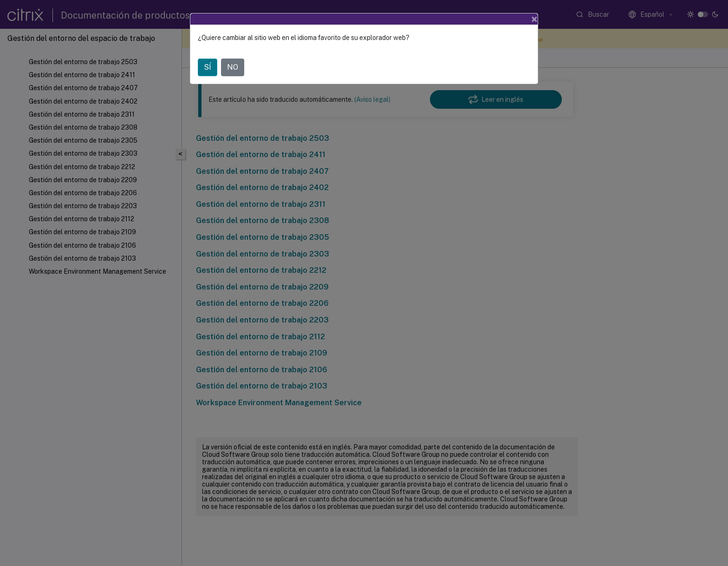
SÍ (208, 67)
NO (233, 67)
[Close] (534, 19)
